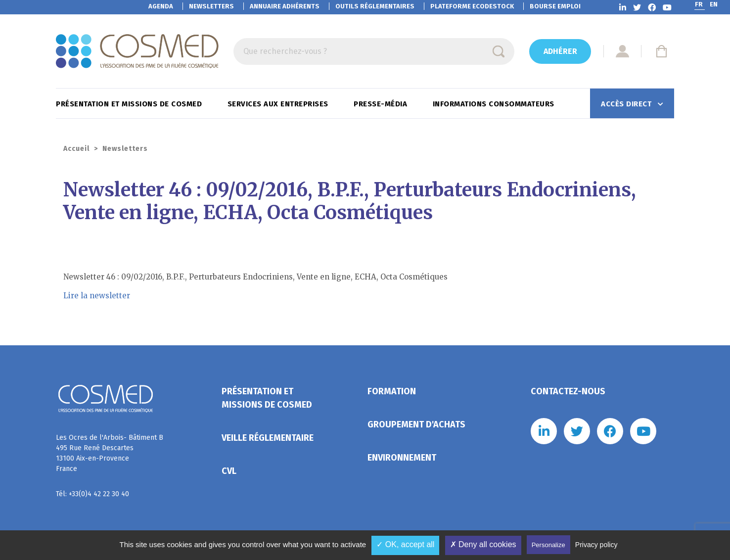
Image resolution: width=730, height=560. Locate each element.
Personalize (548, 545)
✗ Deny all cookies (483, 544)
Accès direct (627, 104)
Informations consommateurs (495, 104)
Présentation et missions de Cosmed (130, 104)
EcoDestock (472, 6)
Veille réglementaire (268, 438)
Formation (392, 391)
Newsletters (211, 6)
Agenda (161, 6)
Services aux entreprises (279, 104)
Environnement (402, 458)
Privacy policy (596, 545)
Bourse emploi (555, 6)
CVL (229, 471)
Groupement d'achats (416, 424)
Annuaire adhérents (285, 6)
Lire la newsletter (97, 296)
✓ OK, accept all (405, 544)
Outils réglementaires (375, 6)
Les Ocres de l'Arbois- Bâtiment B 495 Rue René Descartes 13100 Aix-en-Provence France (110, 453)
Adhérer (560, 51)
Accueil (76, 149)
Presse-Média (382, 104)
